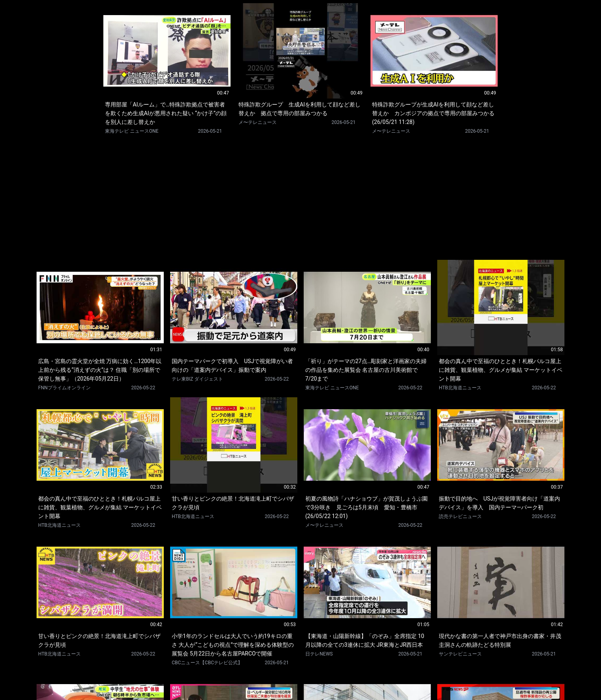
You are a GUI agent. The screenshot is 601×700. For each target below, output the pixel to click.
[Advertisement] (300, 197)
